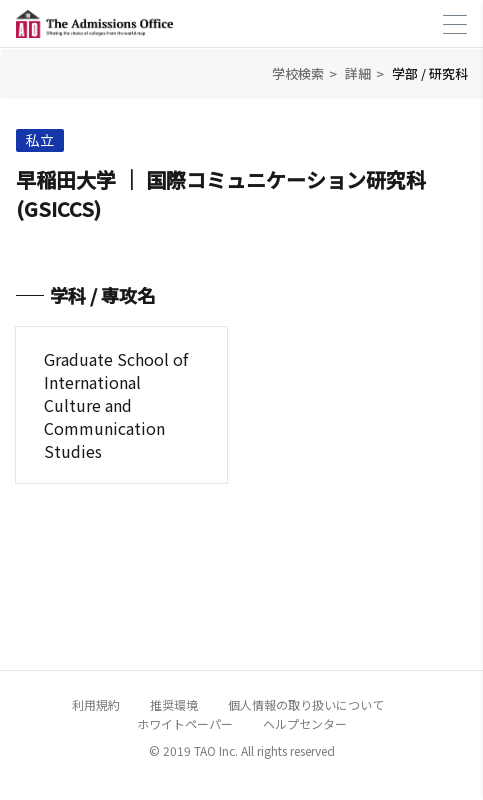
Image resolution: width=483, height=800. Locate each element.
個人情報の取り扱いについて (306, 704)
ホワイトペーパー (185, 723)
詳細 (358, 73)
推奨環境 (174, 704)
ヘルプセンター (305, 723)
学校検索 (298, 73)
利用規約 (96, 704)
